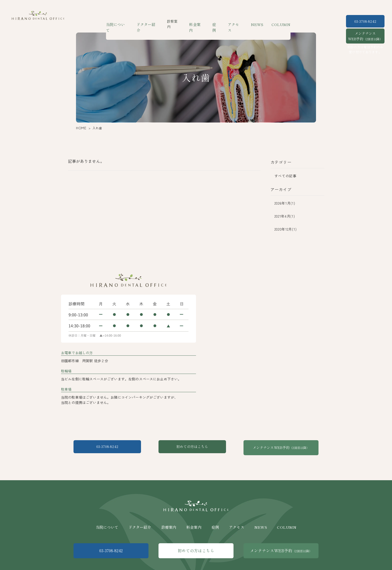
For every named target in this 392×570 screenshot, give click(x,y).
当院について (121, 21)
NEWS (256, 21)
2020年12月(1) (286, 229)
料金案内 (198, 21)
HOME (80, 128)
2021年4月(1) (285, 216)
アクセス (235, 21)
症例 (216, 21)
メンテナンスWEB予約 (365, 36)
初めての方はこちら (196, 447)
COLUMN (278, 21)
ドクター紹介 (150, 21)
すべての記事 (285, 176)
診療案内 (169, 522)
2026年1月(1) (285, 203)
